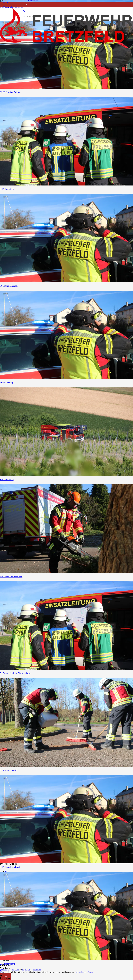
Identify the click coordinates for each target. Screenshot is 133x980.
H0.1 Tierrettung (7, 189)
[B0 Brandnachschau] (66, 282)
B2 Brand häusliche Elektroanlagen (16, 673)
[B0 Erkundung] (66, 378)
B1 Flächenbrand (8, 964)
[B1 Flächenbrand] (66, 960)
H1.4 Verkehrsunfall (9, 770)
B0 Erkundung (6, 383)
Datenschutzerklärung (84, 972)
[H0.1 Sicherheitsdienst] (66, 863)
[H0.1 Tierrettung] (66, 185)
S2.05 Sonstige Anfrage (10, 92)
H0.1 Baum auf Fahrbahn (11, 577)
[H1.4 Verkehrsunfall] (66, 766)
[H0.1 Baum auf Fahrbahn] (66, 572)
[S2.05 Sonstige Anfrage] (66, 88)
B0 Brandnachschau (9, 286)
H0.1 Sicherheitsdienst (10, 867)
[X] (1, 972)
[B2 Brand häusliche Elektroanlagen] (66, 669)
